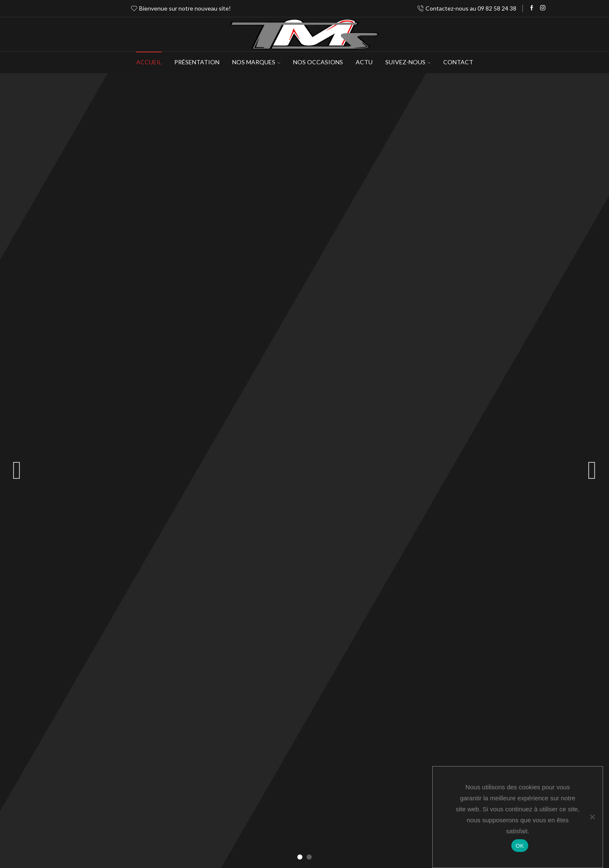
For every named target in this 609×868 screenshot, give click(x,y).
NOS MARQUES (256, 62)
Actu (364, 62)
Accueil (149, 62)
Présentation (197, 62)
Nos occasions (318, 62)
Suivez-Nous (408, 62)
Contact (458, 62)
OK (520, 846)
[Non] (592, 817)
